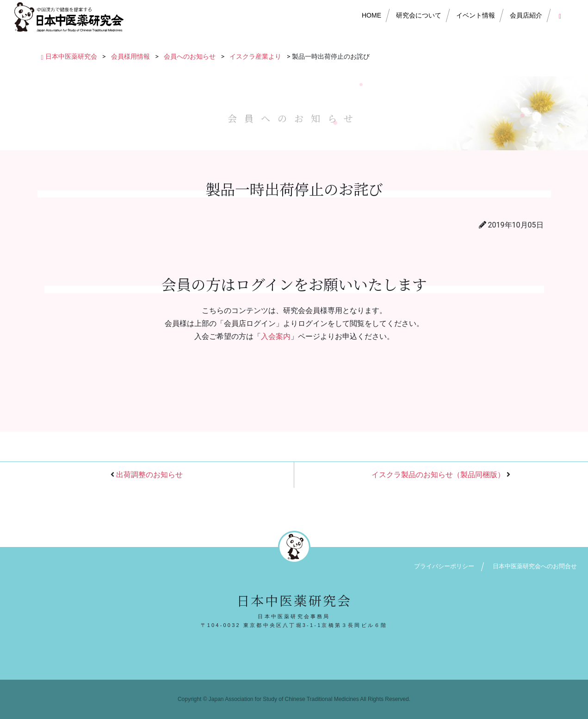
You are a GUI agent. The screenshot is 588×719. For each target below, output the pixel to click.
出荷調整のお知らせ (149, 475)
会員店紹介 (526, 15)
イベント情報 (476, 15)
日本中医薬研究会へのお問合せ (535, 566)
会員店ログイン (562, 15)
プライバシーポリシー (444, 566)
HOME (371, 15)
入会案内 (276, 336)
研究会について (419, 15)
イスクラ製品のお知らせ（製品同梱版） (438, 475)
